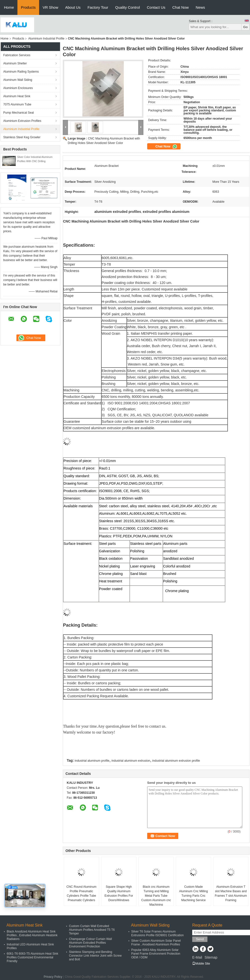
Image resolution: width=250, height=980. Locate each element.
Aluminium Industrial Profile (46, 39)
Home (9, 7)
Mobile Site (201, 964)
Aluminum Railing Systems (21, 72)
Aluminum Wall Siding (18, 80)
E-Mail (197, 957)
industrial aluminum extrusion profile (176, 761)
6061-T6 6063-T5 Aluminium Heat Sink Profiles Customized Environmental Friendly (32, 957)
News (200, 7)
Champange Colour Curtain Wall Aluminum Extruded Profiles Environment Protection (90, 943)
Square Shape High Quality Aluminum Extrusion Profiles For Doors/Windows (119, 893)
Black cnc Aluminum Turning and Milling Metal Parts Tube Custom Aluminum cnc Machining (156, 896)
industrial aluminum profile (92, 761)
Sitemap (211, 957)
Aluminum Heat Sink (17, 96)
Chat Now (181, 7)
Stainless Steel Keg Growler (22, 137)
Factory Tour (98, 7)
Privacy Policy (53, 977)
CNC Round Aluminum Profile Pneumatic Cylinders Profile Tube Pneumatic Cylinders (82, 893)
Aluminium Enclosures (18, 88)
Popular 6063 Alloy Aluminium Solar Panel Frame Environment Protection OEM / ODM (156, 954)
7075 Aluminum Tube (17, 104)
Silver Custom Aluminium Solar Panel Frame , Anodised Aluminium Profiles (156, 943)
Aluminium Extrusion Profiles (22, 121)
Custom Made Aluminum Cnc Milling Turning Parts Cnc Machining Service (193, 893)
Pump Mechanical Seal (19, 113)
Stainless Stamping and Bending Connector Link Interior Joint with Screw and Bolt (95, 956)
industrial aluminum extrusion (131, 761)
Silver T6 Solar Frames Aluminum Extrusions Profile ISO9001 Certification (157, 933)
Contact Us (156, 7)
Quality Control (128, 7)
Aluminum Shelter (15, 63)
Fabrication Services (17, 55)
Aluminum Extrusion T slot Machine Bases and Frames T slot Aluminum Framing (231, 893)
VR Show (50, 7)
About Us (73, 7)
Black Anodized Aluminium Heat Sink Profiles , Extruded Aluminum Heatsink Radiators (32, 935)
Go (245, 27)
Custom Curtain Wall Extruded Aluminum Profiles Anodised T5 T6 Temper (92, 930)
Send (200, 939)
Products (28, 7)
